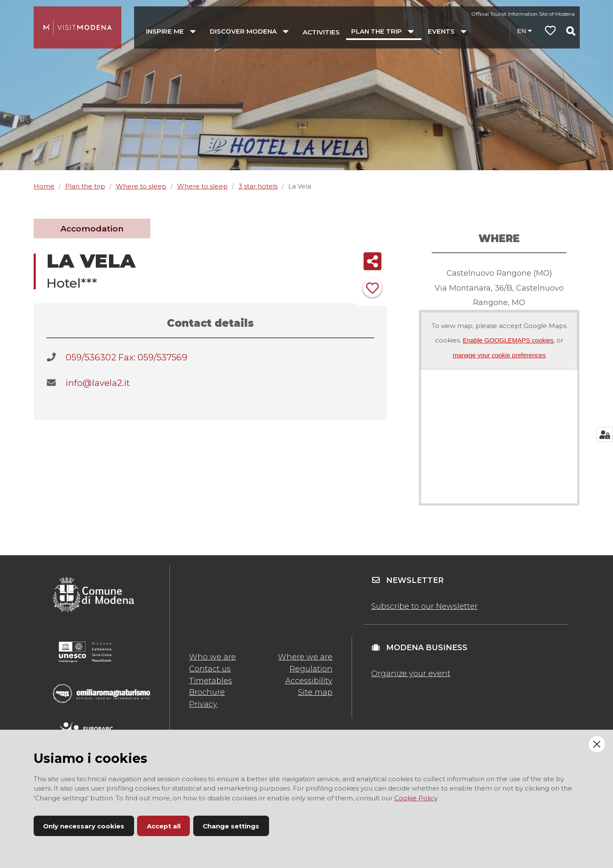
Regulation (311, 669)
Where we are (305, 657)
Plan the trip (85, 186)
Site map (315, 692)
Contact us (210, 669)
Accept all (164, 826)
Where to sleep (141, 186)
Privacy (203, 704)
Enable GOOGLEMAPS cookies (508, 340)
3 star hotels (258, 186)
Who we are (212, 657)
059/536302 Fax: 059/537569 (126, 357)
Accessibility (309, 681)
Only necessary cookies (84, 826)
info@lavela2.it (98, 383)
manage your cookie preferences (499, 355)
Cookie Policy (416, 798)
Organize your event (411, 674)
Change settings (231, 826)
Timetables (211, 681)
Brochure (207, 692)
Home (44, 186)
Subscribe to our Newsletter (424, 606)
